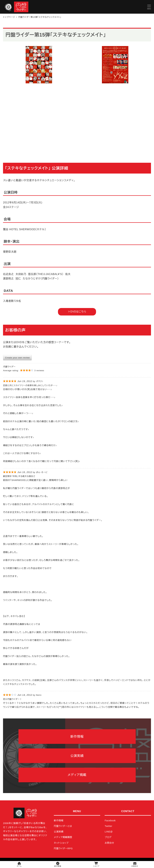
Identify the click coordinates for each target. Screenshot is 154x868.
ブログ (108, 837)
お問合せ (109, 843)
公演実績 (59, 832)
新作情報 (59, 821)
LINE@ (109, 832)
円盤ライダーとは (63, 826)
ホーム (19, 864)
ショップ (96, 864)
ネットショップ (61, 843)
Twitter (108, 826)
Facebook (110, 821)
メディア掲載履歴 (63, 837)
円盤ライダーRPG (63, 848)
